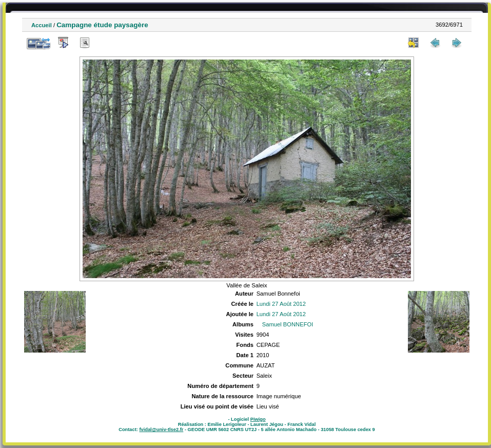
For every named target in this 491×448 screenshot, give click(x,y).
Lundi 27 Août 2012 (281, 304)
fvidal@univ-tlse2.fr (161, 430)
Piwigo (258, 419)
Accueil (42, 25)
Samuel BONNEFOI (288, 324)
